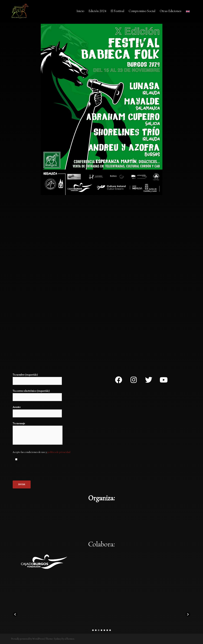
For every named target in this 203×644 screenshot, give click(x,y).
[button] (15, 614)
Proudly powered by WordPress (28, 639)
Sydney (58, 639)
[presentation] (37, 471)
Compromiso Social (142, 11)
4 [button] (101, 630)
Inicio (80, 11)
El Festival (117, 11)
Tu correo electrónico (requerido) (37, 394)
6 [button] (107, 630)
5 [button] (104, 630)
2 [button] (96, 630)
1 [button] (93, 630)
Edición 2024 (97, 11)
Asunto (37, 410)
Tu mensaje (38, 434)
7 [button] (110, 630)
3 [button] (99, 630)
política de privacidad (59, 452)
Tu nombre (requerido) (37, 378)
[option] (29, 613)
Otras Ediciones (171, 11)
